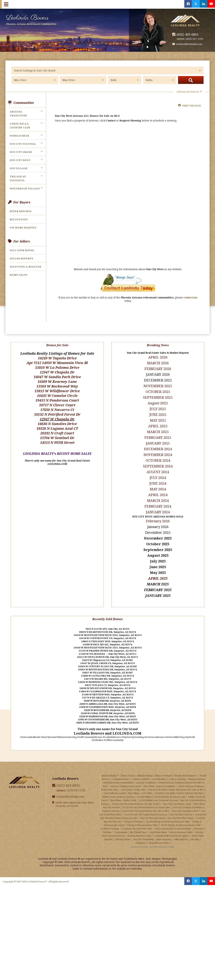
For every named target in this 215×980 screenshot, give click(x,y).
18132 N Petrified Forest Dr (57, 410)
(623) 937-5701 (195, 39)
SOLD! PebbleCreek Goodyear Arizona (158, 794)
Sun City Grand (21, 152)
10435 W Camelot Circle (57, 391)
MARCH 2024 (158, 496)
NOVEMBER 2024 (158, 450)
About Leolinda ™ (110, 770)
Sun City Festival (23, 144)
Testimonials (121, 826)
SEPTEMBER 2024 (158, 462)
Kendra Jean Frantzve (185, 770)
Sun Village (19, 168)
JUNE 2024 (158, 479)
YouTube (107, 826)
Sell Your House (22, 250)
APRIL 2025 (158, 574)
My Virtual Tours (139, 826)
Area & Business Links (181, 826)
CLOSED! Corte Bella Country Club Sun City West (179, 787)
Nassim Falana (145, 770)
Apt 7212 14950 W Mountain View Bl (57, 358)
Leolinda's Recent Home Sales (137, 823)
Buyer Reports (21, 211)
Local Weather (159, 773)
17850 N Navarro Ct (57, 405)
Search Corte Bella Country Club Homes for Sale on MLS (176, 784)
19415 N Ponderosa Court (57, 396)
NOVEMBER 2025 (158, 381)
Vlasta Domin (128, 770)
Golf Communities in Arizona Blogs (173, 823)
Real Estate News (158, 826)
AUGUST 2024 (158, 467)
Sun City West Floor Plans (181, 812)
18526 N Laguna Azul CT (57, 424)
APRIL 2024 (158, 490)
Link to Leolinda (177, 773)
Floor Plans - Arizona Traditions (159, 780)
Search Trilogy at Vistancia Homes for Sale (168, 816)
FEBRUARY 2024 (158, 502)
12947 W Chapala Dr (57, 368)
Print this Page (189, 106)
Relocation (19, 219)
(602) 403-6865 (188, 34)
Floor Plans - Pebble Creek (123, 794)
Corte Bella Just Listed (114, 787)
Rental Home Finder (159, 837)
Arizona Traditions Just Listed (125, 780)
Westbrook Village (25, 188)
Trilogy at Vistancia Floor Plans (143, 819)
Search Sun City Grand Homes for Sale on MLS (146, 805)
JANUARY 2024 (158, 507)
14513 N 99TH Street (57, 438)
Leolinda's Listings (110, 823)
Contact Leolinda (141, 773)
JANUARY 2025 (158, 439)
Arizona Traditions (146, 777)
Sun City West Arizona (181, 808)
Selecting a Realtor (25, 267)
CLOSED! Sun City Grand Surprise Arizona (146, 808)
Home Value (19, 275)
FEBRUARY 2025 (158, 433)
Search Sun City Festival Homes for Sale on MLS (136, 798)
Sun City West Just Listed (153, 812)
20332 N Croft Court (57, 429)
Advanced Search (189, 92)
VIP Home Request (23, 228)
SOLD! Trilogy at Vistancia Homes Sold (180, 819)
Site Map (195, 833)
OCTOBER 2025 (158, 387)
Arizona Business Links (139, 830)
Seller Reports (21, 258)
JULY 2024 (158, 473)
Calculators (141, 837)
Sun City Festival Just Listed (177, 798)
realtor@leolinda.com (190, 44)
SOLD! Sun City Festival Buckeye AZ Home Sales (146, 802)
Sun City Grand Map (144, 833)
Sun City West (20, 160)
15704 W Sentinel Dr (57, 433)
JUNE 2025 (158, 410)
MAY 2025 (158, 416)
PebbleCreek (20, 136)
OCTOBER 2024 (158, 456)
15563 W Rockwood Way (57, 382)
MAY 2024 (158, 485)
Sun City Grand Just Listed (185, 805)
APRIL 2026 (158, 353)
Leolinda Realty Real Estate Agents (171, 830)
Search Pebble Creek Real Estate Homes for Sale (161, 791)
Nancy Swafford (163, 770)
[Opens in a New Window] (185, 4)
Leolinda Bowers (37, 19)
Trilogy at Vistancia (133, 816)
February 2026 (158, 516)
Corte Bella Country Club (133, 784)
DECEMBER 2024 (158, 444)
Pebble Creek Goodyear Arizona (118, 791)
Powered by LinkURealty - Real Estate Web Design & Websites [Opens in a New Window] (153, 841)
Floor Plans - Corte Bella (140, 787)
